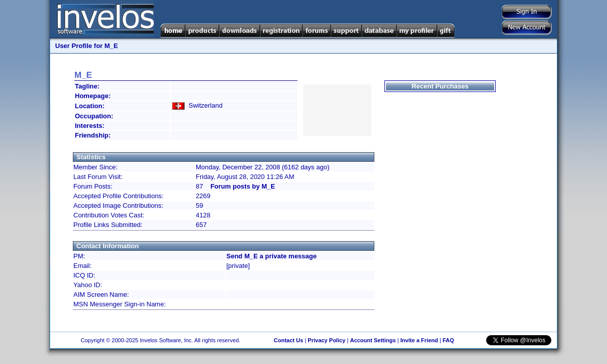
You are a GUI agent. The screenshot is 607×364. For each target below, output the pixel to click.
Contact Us (288, 340)
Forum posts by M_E (243, 186)
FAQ (448, 340)
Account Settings (373, 340)
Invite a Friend (419, 340)
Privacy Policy (327, 340)
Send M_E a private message (272, 256)
